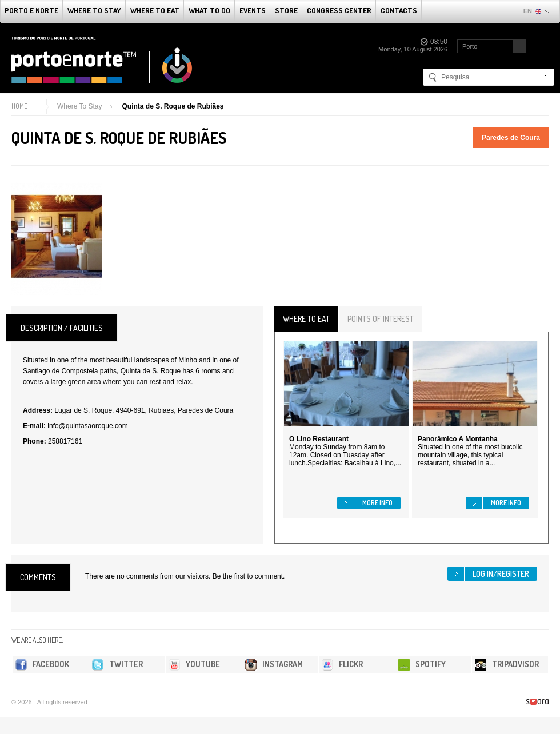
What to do (209, 10)
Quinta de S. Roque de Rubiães (173, 106)
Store (286, 10)
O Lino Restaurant (319, 439)
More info (377, 503)
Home (19, 106)
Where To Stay (94, 10)
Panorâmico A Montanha (458, 439)
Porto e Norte (31, 10)
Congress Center (339, 10)
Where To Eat (155, 10)
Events (253, 10)
